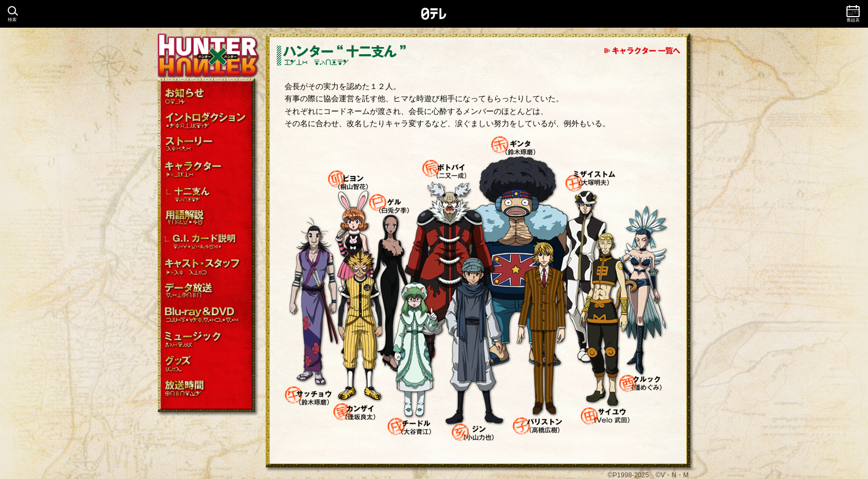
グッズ (207, 364)
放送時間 (207, 389)
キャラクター (207, 170)
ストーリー (207, 145)
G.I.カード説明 (207, 243)
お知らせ (207, 97)
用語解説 (207, 218)
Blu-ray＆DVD (207, 316)
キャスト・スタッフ (207, 267)
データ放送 (207, 291)
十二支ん (207, 194)
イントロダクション (207, 121)
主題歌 (207, 340)
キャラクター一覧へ (642, 51)
